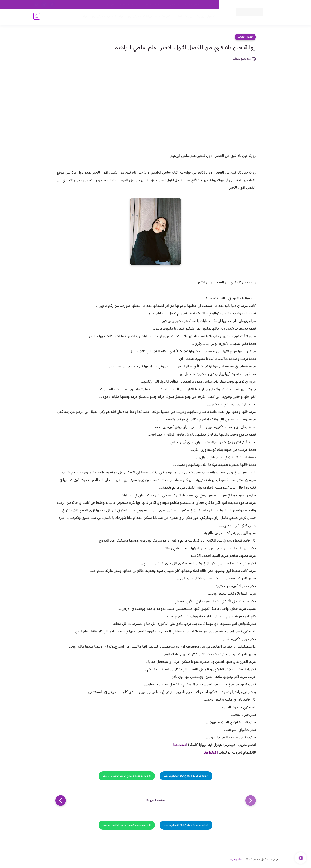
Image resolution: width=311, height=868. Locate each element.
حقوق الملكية (192, 5)
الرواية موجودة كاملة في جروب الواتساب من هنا (127, 776)
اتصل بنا (210, 5)
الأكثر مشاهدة (164, 17)
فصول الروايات (205, 17)
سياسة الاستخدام (155, 5)
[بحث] (37, 17)
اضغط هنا (180, 745)
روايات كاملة (184, 17)
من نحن (175, 5)
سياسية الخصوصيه (130, 5)
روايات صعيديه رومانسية (135, 17)
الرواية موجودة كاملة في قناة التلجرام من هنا (186, 776)
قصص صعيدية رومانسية (99, 17)
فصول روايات (245, 37)
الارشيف (110, 5)
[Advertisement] (156, 93)
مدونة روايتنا (237, 859)
